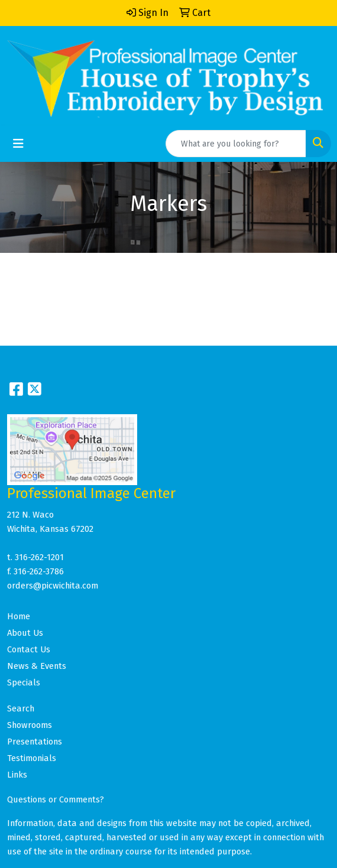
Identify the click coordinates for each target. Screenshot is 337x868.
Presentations (35, 742)
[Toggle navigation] (18, 144)
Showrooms (30, 725)
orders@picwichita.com (53, 586)
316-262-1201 (39, 557)
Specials (24, 682)
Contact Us (29, 649)
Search (21, 708)
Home (19, 616)
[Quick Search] (236, 144)
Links (17, 775)
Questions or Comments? (56, 799)
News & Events (37, 666)
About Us (25, 633)
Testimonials (32, 758)
